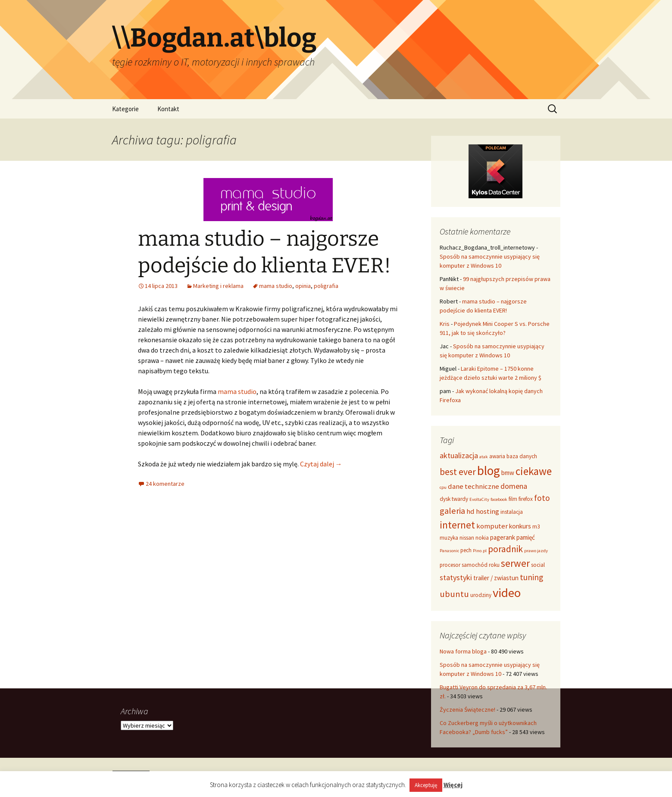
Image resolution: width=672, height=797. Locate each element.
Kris (445, 324)
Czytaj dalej (321, 464)
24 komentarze (165, 484)
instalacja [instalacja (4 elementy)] (512, 512)
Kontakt (168, 109)
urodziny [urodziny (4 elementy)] (481, 595)
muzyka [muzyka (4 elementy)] (449, 538)
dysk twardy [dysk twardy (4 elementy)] (454, 499)
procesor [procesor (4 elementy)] (450, 565)
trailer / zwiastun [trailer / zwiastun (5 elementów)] (496, 578)
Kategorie (125, 109)
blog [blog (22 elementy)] (489, 470)
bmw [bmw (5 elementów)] (508, 473)
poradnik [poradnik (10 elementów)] (505, 549)
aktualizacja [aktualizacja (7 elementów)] (459, 455)
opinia (303, 286)
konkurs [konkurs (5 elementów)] (520, 526)
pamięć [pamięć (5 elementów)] (526, 537)
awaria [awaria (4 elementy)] (497, 456)
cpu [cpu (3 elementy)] (443, 487)
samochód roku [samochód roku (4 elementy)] (481, 565)
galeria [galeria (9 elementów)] (452, 511)
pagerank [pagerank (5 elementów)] (503, 537)
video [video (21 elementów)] (507, 593)
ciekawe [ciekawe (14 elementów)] (534, 471)
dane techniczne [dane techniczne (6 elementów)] (474, 486)
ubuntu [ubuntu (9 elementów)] (454, 594)
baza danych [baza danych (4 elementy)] (522, 456)
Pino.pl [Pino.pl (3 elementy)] (480, 551)
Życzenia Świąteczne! (467, 709)
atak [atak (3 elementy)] (484, 457)
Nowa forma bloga (463, 651)
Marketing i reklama (218, 286)
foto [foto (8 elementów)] (542, 498)
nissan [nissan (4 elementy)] (467, 538)
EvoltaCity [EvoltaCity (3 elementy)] (479, 499)
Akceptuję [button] (426, 785)
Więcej (453, 785)
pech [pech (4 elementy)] (466, 550)
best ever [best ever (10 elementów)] (458, 472)
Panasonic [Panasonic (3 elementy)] (449, 551)
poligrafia (326, 286)
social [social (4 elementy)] (538, 565)
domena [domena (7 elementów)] (514, 486)
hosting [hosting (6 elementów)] (488, 511)
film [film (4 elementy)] (513, 499)
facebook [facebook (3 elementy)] (499, 499)
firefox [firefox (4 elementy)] (526, 499)
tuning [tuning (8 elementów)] (531, 577)
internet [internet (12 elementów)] (457, 525)
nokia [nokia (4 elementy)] (482, 538)
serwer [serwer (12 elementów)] (515, 563)
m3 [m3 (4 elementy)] (536, 527)
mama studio (276, 286)
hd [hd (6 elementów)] (470, 511)
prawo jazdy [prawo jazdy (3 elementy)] (536, 551)
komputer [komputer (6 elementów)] (492, 526)
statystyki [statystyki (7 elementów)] (456, 577)
